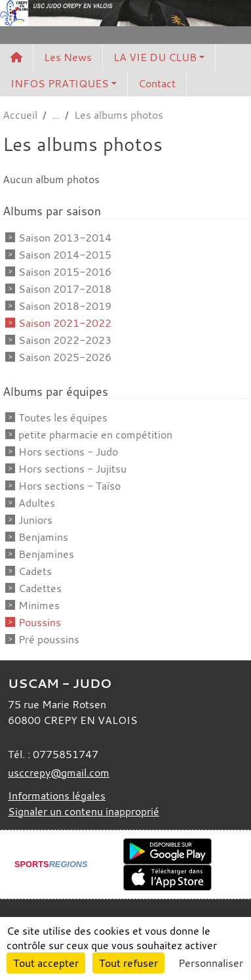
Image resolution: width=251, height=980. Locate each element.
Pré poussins (49, 639)
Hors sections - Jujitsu (72, 469)
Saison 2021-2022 (65, 323)
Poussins (40, 622)
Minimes (39, 605)
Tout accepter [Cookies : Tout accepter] (46, 963)
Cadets (35, 571)
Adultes (37, 503)
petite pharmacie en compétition (95, 435)
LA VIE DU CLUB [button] (155, 57)
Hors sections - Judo (68, 452)
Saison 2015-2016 (65, 272)
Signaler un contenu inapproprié (84, 811)
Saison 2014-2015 (65, 255)
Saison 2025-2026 (65, 357)
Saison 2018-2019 (65, 306)
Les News (68, 57)
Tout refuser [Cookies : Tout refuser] (128, 963)
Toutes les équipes (63, 417)
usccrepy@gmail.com (59, 773)
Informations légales (57, 796)
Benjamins (43, 537)
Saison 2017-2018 (65, 289)
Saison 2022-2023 (65, 340)
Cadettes (40, 588)
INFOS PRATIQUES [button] (60, 83)
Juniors (35, 520)
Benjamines (46, 554)
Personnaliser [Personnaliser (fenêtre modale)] (211, 963)
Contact (157, 83)
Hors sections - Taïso (69, 486)
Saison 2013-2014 (65, 238)
